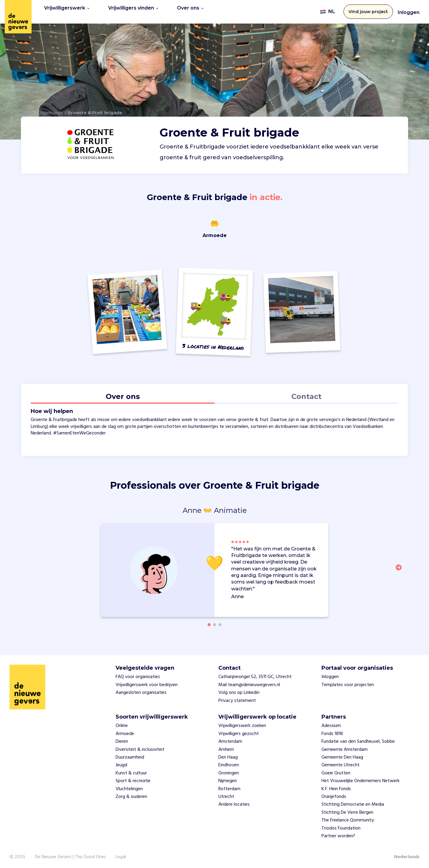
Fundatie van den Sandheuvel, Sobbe (358, 740)
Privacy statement (237, 699)
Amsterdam (230, 740)
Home (28, 111)
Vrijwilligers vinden (133, 11)
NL (328, 11)
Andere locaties (234, 803)
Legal (121, 855)
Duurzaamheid (130, 755)
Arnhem (226, 748)
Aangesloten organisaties (141, 691)
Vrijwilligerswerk (67, 11)
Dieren (122, 740)
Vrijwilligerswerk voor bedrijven (147, 683)
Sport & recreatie (133, 779)
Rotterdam (229, 787)
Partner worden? (338, 834)
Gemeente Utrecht (341, 763)
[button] (400, 569)
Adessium (331, 724)
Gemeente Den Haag (342, 755)
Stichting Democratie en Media (353, 803)
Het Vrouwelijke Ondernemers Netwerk (360, 779)
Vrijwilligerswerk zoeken (242, 724)
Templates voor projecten (348, 683)
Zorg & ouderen (131, 795)
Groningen (229, 771)
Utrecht (226, 795)
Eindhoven (229, 763)
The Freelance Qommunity (348, 818)
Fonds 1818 (332, 732)
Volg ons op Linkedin (239, 691)
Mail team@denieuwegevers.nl (249, 683)
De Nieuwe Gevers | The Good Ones (70, 855)
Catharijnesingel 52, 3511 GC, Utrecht (255, 675)
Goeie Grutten (336, 771)
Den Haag (228, 755)
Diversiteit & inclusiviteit (140, 748)
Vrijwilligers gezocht (239, 732)
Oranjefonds (334, 795)
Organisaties (51, 111)
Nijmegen (228, 779)
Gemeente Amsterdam (345, 748)
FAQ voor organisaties (138, 675)
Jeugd (121, 763)
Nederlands (407, 855)
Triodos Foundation (341, 826)
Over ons (190, 11)
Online (122, 724)
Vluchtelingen (129, 787)
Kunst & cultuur (131, 771)
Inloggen (409, 11)
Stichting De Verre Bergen (347, 810)
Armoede (125, 732)
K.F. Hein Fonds (336, 787)
